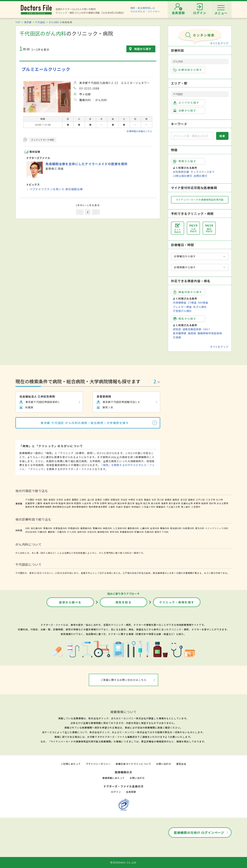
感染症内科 (176, 528)
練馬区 (176, 500)
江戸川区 (200, 500)
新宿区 (52, 500)
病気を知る (124, 602)
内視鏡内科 (188, 528)
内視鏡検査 (180, 303)
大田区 (106, 500)
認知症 (177, 329)
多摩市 (197, 503)
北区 (154, 500)
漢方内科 (200, 528)
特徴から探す (185, 161)
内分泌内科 (31, 532)
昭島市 (62, 503)
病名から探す (185, 319)
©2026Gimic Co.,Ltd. (123, 862)
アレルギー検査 (182, 307)
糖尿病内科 (133, 528)
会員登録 (131, 792)
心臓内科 (145, 528)
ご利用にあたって (71, 764)
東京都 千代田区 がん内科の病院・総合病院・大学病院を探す (85, 423)
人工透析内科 (120, 528)
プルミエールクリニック (46, 69)
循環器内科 (86, 528)
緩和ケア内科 (162, 532)
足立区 (184, 500)
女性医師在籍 (181, 172)
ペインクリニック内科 (217, 528)
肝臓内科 (139, 532)
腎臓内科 (97, 528)
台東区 (68, 500)
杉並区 (140, 500)
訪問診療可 (200, 176)
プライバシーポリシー (98, 764)
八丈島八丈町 (173, 507)
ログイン (116, 792)
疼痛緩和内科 (127, 532)
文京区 (60, 500)
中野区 (132, 500)
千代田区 (40, 22)
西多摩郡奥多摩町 (98, 507)
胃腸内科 (48, 528)
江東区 (83, 500)
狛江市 (147, 503)
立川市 (219, 500)
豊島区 (147, 500)
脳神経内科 (103, 532)
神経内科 (107, 528)
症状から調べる (70, 602)
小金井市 (86, 503)
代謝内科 (42, 532)
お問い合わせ (164, 764)
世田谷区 (115, 500)
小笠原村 (196, 507)
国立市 (131, 503)
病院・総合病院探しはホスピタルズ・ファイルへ (145, 10)
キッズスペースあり (203, 172)
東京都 (28, 22)
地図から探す (143, 49)
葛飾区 (192, 500)
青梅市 (47, 503)
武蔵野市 (30, 503)
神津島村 (136, 507)
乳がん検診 (200, 307)
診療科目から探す (188, 70)
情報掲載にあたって (113, 778)
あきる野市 (222, 503)
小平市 (96, 503)
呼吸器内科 (74, 528)
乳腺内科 (149, 532)
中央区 (39, 500)
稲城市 (205, 503)
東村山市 (112, 503)
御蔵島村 (161, 507)
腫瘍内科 (165, 528)
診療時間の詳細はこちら (140, 131)
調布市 (70, 503)
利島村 (119, 507)
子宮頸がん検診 (182, 311)
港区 (46, 500)
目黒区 (99, 500)
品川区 (91, 500)
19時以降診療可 (183, 176)
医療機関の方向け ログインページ (199, 833)
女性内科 (92, 532)
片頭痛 (177, 337)
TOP (18, 22)
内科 (28, 528)
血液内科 (155, 528)
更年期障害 (180, 333)
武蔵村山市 (187, 503)
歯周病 (192, 333)
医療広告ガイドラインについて (133, 764)
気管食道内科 (60, 528)
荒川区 (161, 500)
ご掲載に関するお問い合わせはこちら (124, 680)
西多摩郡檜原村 (80, 507)
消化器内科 (36, 528)
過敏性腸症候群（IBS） (197, 329)
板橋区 (168, 500)
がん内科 (54, 22)
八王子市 (211, 500)
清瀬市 (164, 503)
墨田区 (75, 500)
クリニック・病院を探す (177, 602)
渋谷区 (124, 500)
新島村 (127, 507)
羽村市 (212, 503)
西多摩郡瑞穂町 (43, 507)
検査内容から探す (188, 292)
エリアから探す (186, 103)
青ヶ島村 (186, 507)
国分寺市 (122, 503)
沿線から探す (185, 111)
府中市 (54, 503)
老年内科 (114, 532)
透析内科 (82, 532)
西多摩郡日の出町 (62, 507)
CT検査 (192, 303)
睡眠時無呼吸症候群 (210, 333)
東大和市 (156, 503)
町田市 (78, 503)
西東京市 (30, 507)
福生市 (139, 503)
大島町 (112, 507)
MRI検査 (203, 303)
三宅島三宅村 (148, 507)
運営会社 (181, 764)
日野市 (103, 503)
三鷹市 (39, 503)
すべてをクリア (219, 43)
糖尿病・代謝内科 (57, 532)
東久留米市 (174, 503)
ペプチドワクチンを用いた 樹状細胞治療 (56, 189)
